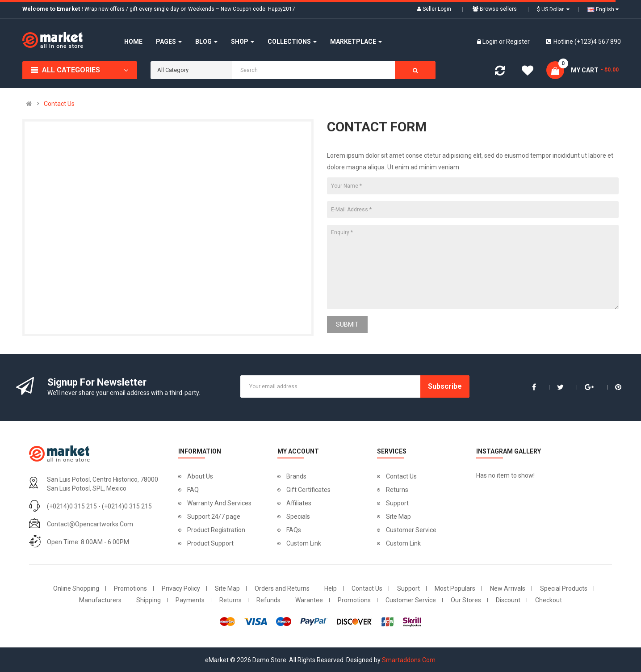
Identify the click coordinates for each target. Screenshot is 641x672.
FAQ (193, 490)
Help (331, 588)
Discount (508, 600)
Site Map (398, 517)
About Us (200, 476)
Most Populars (455, 588)
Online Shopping (76, 588)
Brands (296, 476)
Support (397, 503)
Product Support (210, 543)
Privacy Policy (181, 588)
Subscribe (445, 386)
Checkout (549, 600)
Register (518, 42)
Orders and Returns (282, 588)
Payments (190, 600)
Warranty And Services (219, 503)
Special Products (564, 588)
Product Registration (216, 530)
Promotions (130, 588)
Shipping (149, 600)
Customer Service (411, 530)
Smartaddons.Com (409, 660)
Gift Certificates (308, 490)
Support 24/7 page (214, 517)
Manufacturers (100, 600)
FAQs (294, 530)
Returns (397, 490)
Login (491, 42)
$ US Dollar (553, 9)
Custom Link (304, 543)
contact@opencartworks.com (90, 524)
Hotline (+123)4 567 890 (583, 42)
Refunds (268, 600)
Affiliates (299, 503)
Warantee (309, 600)
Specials (298, 517)
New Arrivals (508, 588)
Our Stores (466, 600)
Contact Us (59, 104)
